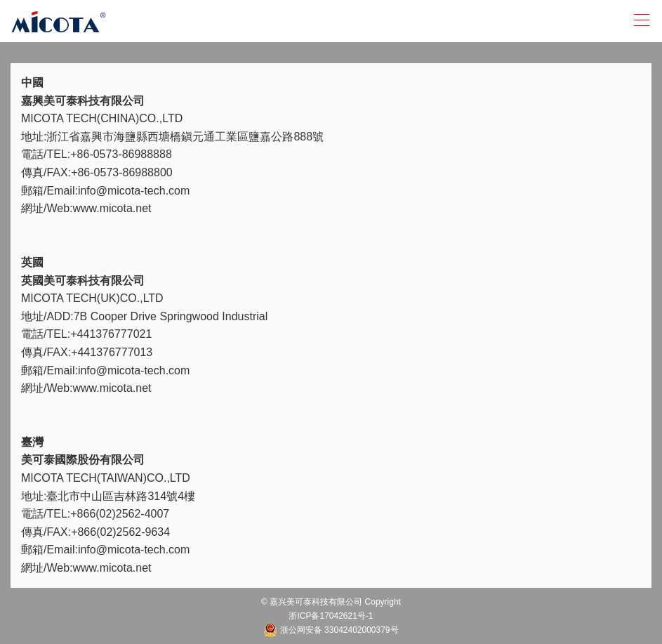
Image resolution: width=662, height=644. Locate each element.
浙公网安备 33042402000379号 (331, 630)
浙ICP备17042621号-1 (331, 616)
